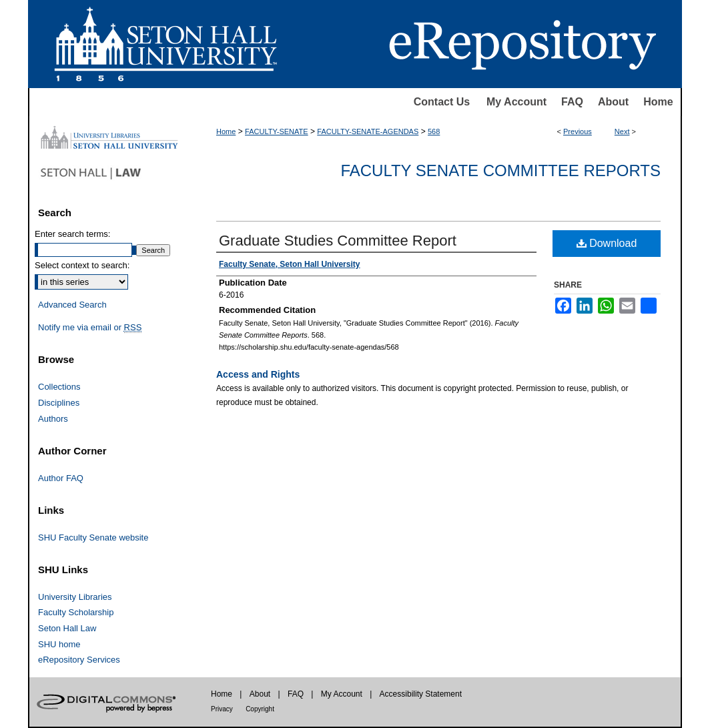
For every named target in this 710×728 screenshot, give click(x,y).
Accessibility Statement (421, 694)
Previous (578, 131)
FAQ (572, 102)
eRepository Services (79, 660)
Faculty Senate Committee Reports (500, 170)
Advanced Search (72, 305)
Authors (53, 419)
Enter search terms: (72, 234)
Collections (59, 387)
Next (622, 131)
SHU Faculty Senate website (93, 537)
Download (607, 243)
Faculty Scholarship (76, 612)
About (613, 102)
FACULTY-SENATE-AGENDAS (368, 131)
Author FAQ (61, 478)
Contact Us (442, 102)
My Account (516, 102)
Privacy (222, 709)
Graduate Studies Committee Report (338, 241)
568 (434, 131)
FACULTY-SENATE (277, 131)
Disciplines (59, 403)
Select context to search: (82, 265)
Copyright (260, 709)
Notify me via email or (90, 328)
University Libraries (75, 597)
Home (658, 102)
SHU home (59, 644)
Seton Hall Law (67, 628)
